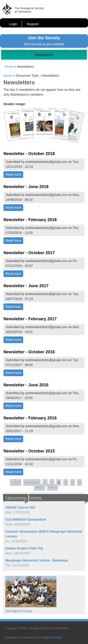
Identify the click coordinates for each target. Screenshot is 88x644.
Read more (14, 174)
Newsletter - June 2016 (26, 385)
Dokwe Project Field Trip (24, 548)
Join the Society (44, 38)
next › (40, 487)
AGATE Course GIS (20, 507)
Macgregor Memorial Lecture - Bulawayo (37, 560)
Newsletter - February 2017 (30, 319)
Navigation (44, 55)
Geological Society (19, 611)
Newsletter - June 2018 (26, 187)
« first (16, 482)
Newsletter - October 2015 (29, 451)
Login (13, 24)
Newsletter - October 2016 (29, 352)
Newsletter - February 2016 (30, 418)
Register (33, 24)
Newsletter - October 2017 (29, 253)
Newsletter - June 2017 (26, 286)
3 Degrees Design (51, 638)
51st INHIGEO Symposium (26, 519)
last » (53, 487)
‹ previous (32, 482)
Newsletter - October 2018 (29, 154)
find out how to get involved (44, 44)
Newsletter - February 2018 (30, 220)
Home (9, 67)
